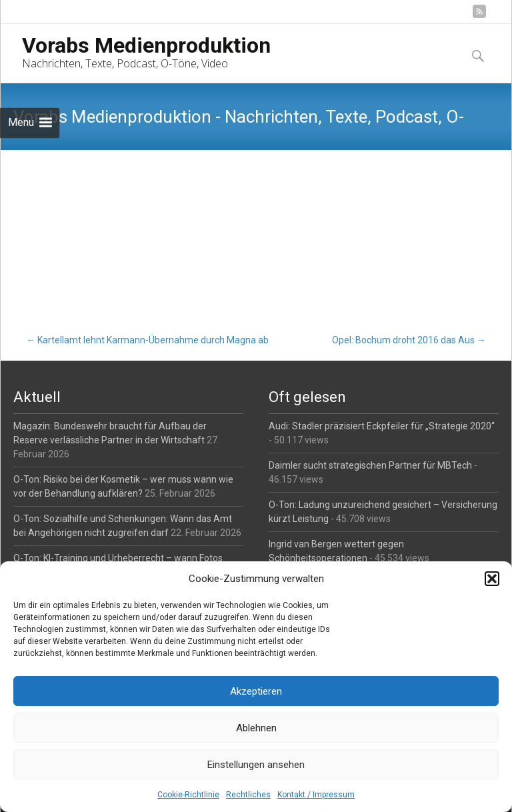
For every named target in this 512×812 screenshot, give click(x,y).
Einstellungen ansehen (256, 765)
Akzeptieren (256, 691)
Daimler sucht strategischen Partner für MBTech (370, 465)
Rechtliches (248, 795)
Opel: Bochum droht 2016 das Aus (409, 340)
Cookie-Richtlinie (188, 795)
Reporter (154, 209)
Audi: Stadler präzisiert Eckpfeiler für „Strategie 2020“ (382, 426)
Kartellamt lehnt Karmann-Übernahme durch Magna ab (147, 340)
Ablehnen (256, 728)
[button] (492, 579)
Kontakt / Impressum (316, 795)
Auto (107, 209)
